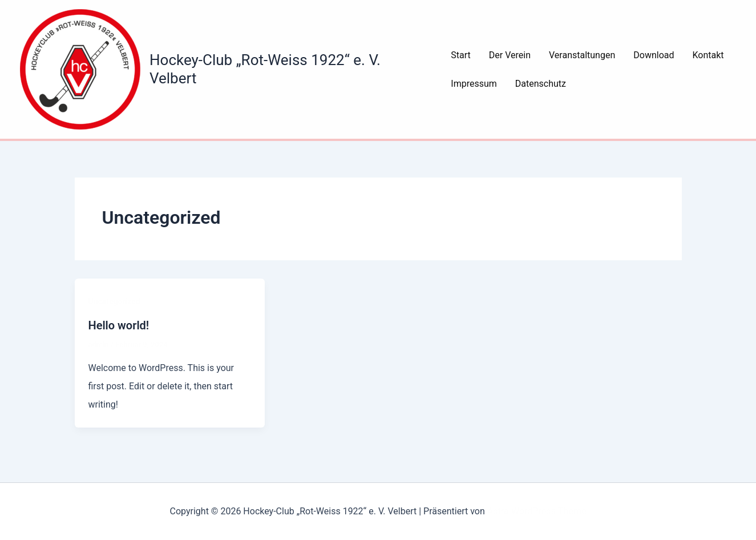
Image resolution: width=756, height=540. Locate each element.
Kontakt (708, 55)
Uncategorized (114, 301)
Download (654, 55)
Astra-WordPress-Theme (537, 511)
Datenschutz (541, 84)
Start (460, 55)
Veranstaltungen (582, 55)
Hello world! (119, 325)
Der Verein (510, 55)
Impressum (474, 84)
